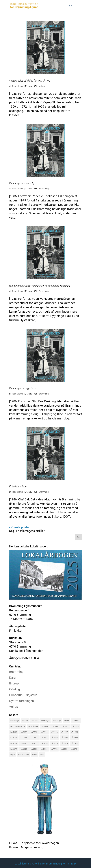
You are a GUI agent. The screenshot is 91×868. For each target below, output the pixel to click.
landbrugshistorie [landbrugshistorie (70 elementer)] (18, 726)
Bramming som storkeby (22, 183)
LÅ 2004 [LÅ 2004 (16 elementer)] (64, 738)
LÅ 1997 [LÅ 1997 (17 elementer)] (64, 732)
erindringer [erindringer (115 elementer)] (45, 721)
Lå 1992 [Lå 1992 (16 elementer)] (54, 749)
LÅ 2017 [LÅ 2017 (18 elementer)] (74, 743)
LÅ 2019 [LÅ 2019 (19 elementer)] (14, 749)
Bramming (44, 189)
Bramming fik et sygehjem (23, 388)
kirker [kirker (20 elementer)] (67, 721)
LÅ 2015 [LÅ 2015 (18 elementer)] (54, 743)
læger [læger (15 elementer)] (13, 755)
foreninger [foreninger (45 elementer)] (57, 721)
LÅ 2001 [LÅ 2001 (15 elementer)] (34, 738)
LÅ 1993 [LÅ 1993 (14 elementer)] (34, 732)
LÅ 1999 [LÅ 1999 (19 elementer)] (14, 738)
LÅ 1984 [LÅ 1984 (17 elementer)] (45, 726)
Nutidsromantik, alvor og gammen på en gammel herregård (40, 286)
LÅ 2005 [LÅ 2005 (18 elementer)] (74, 738)
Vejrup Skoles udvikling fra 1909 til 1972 (30, 81)
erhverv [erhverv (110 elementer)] (34, 721)
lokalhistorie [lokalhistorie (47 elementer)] (33, 726)
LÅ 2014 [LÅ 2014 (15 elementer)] (44, 743)
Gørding (15, 689)
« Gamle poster (19, 527)
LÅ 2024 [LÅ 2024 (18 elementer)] (44, 749)
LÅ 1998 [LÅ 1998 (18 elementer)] (74, 732)
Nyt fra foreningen (21, 701)
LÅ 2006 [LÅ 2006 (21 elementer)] (14, 743)
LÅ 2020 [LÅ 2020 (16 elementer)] (24, 749)
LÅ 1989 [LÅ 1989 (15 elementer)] (14, 732)
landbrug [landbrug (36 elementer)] (76, 721)
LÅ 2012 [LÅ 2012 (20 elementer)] (34, 743)
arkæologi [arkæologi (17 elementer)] (15, 721)
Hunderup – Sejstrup (23, 695)
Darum (14, 678)
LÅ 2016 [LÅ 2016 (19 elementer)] (64, 743)
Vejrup (42, 86)
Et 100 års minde (18, 486)
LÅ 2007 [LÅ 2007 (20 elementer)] (24, 743)
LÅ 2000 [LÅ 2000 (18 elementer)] (24, 738)
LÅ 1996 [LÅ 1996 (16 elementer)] (54, 732)
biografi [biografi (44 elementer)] (25, 721)
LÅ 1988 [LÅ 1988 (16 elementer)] (75, 726)
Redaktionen (18, 86)
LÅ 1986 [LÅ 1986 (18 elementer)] (55, 726)
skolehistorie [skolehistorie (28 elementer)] (23, 755)
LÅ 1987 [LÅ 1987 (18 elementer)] (65, 726)
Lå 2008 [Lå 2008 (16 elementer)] (64, 749)
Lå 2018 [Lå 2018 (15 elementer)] (74, 749)
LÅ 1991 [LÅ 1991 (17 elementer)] (24, 732)
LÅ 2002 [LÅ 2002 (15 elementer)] (44, 738)
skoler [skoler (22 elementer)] (34, 755)
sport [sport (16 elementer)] (42, 755)
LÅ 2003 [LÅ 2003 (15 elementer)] (54, 738)
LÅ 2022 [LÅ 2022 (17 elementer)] (34, 749)
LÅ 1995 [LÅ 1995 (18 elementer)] (44, 732)
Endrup (14, 683)
